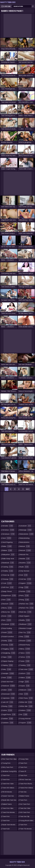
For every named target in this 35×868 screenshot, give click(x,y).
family (7, 641)
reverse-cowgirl (26, 629)
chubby (8, 571)
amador (8, 526)
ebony (7, 608)
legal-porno (9, 714)
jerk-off (8, 702)
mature (25, 546)
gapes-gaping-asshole (8, 662)
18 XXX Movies (7, 792)
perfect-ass (27, 604)
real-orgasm (25, 616)
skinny (25, 649)
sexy (25, 637)
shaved (26, 641)
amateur (8, 530)
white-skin (26, 706)
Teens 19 (23, 771)
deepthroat (9, 596)
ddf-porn (8, 587)
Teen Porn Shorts (26, 784)
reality (25, 620)
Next (28, 489)
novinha (25, 563)
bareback (8, 563)
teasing (25, 665)
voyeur (25, 686)
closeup (8, 579)
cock (7, 583)
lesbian (8, 719)
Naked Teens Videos (7, 805)
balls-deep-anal (8, 559)
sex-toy (25, 632)
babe (7, 546)
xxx (24, 714)
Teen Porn (6, 779)
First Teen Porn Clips (10, 759)
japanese (9, 698)
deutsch (8, 604)
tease (25, 661)
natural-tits (24, 555)
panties (25, 591)
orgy (24, 587)
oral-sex (26, 579)
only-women (25, 571)
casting (8, 567)
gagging (8, 649)
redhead (26, 624)
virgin (25, 682)
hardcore (9, 686)
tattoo (25, 657)
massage (26, 530)
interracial (9, 694)
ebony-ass (9, 612)
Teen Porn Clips (8, 808)
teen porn (6, 775)
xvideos (26, 710)
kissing (8, 706)
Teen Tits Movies (26, 829)
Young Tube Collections (24, 759)
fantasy (8, 645)
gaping (8, 665)
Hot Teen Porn (25, 804)
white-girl (26, 702)
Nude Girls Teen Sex (9, 800)
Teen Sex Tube (25, 808)
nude (24, 567)
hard (7, 678)
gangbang (9, 653)
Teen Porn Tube (8, 784)
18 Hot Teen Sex (26, 779)
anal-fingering (8, 543)
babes (7, 550)
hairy (7, 669)
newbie (25, 559)
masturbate (27, 534)
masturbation (25, 543)
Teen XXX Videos (8, 788)
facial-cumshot (8, 637)
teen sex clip (25, 816)
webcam (26, 690)
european (9, 624)
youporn (26, 723)
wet (24, 694)
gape (7, 657)
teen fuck (6, 829)
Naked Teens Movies (25, 796)
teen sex (23, 792)
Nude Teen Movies (9, 825)
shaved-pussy (25, 645)
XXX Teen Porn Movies (25, 813)
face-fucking (7, 629)
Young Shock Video (27, 821)
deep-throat (7, 592)
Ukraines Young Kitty (10, 771)
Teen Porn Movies (9, 812)
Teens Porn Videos (27, 788)
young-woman (25, 719)
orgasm (26, 583)
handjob (8, 673)
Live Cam (7, 6)
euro (7, 620)
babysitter (9, 555)
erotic (7, 616)
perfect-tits (27, 608)
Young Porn (7, 763)
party (24, 596)
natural (26, 550)
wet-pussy (27, 698)
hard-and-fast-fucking (8, 682)
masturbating (25, 539)
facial (8, 632)
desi (7, 600)
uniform (25, 673)
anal (7, 538)
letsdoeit (26, 526)
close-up (8, 575)
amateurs (9, 534)
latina (7, 710)
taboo (25, 653)
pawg (25, 600)
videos (25, 678)
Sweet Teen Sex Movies (8, 796)
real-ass (26, 612)
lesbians (8, 723)
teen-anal (27, 669)
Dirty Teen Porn (8, 767)
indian (7, 690)
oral (24, 575)
